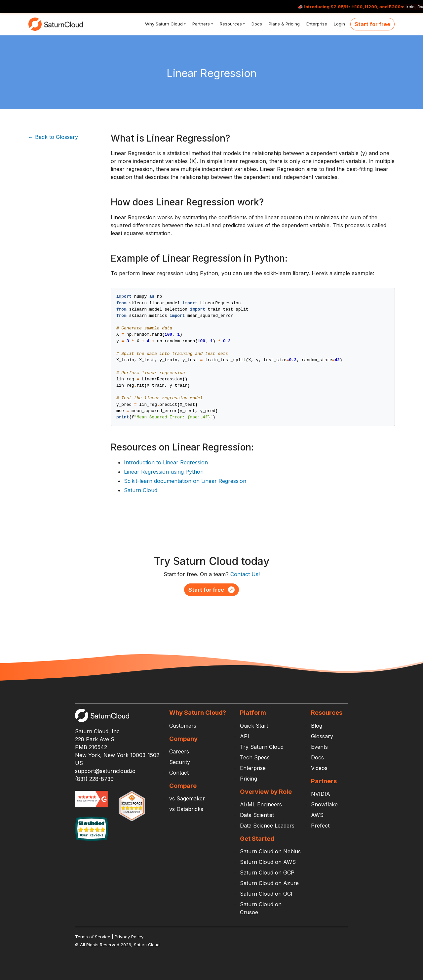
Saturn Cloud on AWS (268, 862)
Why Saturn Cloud (163, 24)
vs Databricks (186, 809)
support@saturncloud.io (105, 771)
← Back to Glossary (53, 137)
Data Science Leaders (267, 826)
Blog (317, 726)
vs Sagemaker (187, 798)
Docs (256, 24)
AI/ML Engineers (261, 804)
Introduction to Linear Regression (166, 462)
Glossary (322, 736)
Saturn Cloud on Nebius (270, 851)
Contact (179, 773)
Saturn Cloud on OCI (266, 894)
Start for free (372, 24)
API (245, 736)
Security (180, 762)
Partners (200, 24)
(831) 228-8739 (94, 779)
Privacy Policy (129, 937)
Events (319, 747)
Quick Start (254, 726)
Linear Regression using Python (164, 472)
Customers (183, 726)
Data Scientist (257, 815)
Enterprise (316, 24)
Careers (179, 751)
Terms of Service (93, 937)
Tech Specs (255, 757)
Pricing (249, 779)
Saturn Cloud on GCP (267, 873)
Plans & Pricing (284, 24)
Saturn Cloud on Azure (269, 883)
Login (339, 24)
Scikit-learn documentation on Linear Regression (185, 481)
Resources (230, 24)
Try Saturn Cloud (262, 747)
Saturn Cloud (141, 490)
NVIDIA (321, 794)
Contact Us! (245, 574)
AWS (317, 815)
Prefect (320, 826)
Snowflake (324, 804)
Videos (319, 768)
